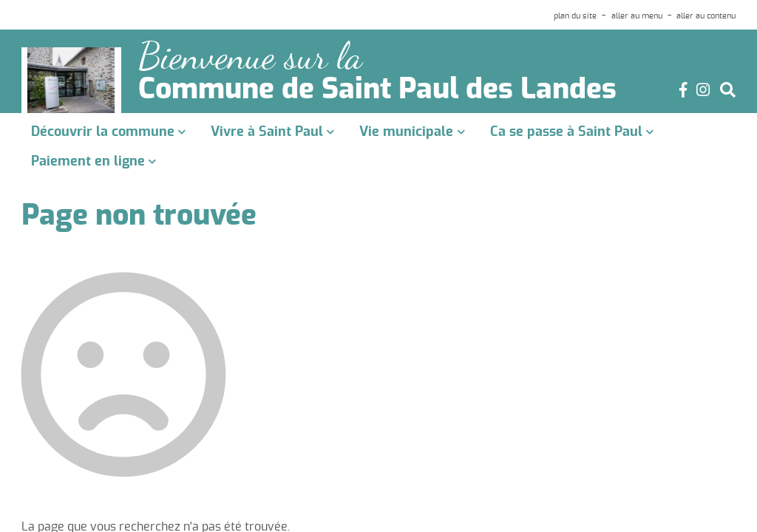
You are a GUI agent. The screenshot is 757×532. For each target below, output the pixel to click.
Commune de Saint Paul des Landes (377, 90)
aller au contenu (706, 16)
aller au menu (637, 16)
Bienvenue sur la (250, 57)
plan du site (575, 16)
